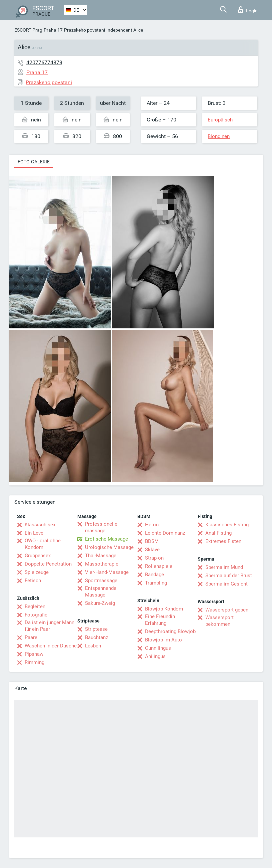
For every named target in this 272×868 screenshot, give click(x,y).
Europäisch (220, 120)
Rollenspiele (159, 566)
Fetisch (33, 581)
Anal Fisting (218, 533)
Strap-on (154, 558)
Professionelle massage (101, 527)
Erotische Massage (106, 539)
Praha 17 (53, 30)
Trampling (156, 583)
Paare (31, 637)
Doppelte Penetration (48, 564)
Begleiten (35, 607)
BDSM (152, 541)
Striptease (96, 629)
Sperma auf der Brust (229, 576)
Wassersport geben (227, 610)
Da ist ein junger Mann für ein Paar (49, 626)
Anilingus (155, 656)
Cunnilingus (158, 648)
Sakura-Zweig (100, 603)
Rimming (34, 662)
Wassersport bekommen (219, 621)
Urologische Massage (109, 547)
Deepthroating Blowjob (170, 631)
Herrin (152, 525)
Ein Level (35, 533)
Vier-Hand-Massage (107, 572)
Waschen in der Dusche (51, 646)
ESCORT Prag (28, 30)
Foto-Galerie (34, 162)
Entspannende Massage (101, 592)
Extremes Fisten (223, 541)
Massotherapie (102, 564)
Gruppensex (38, 556)
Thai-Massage (101, 556)
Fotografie (36, 615)
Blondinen (219, 136)
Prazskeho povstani (84, 30)
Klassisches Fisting (227, 525)
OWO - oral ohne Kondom (43, 544)
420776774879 (44, 62)
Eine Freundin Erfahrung (160, 620)
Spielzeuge (37, 572)
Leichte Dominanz (165, 533)
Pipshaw (34, 654)
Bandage (154, 575)
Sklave (152, 550)
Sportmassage (101, 581)
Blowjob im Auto (163, 640)
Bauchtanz (96, 637)
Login (248, 10)
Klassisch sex (40, 525)
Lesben (93, 646)
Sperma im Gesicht (226, 584)
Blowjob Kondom (164, 609)
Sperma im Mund (224, 567)
